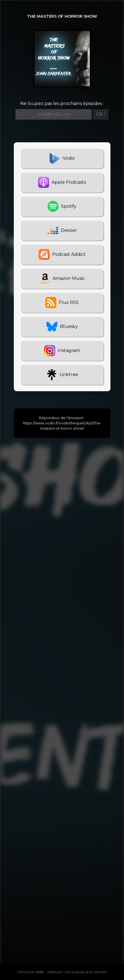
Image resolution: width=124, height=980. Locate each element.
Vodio (40, 972)
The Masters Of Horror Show (62, 16)
